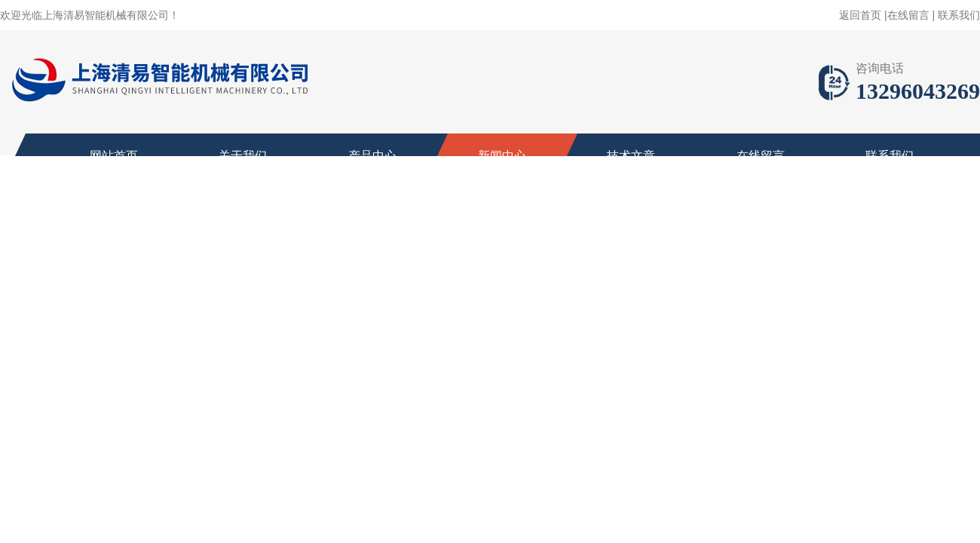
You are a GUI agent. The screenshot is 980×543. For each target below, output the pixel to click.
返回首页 (860, 15)
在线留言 (908, 15)
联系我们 (959, 15)
